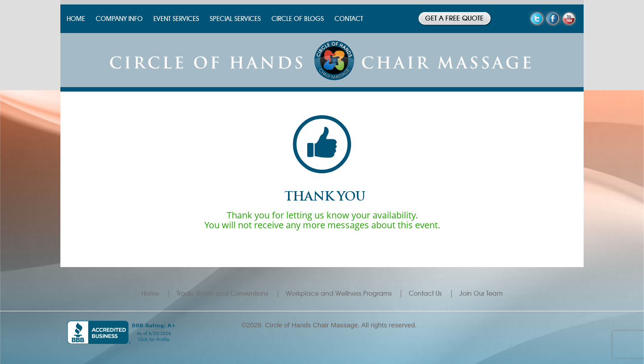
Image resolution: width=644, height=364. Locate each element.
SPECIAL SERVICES (235, 19)
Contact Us (425, 293)
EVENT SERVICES (176, 19)
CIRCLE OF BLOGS (298, 19)
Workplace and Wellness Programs (339, 293)
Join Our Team (481, 293)
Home (150, 293)
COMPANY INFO (119, 19)
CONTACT (349, 19)
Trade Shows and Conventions (222, 293)
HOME (76, 19)
